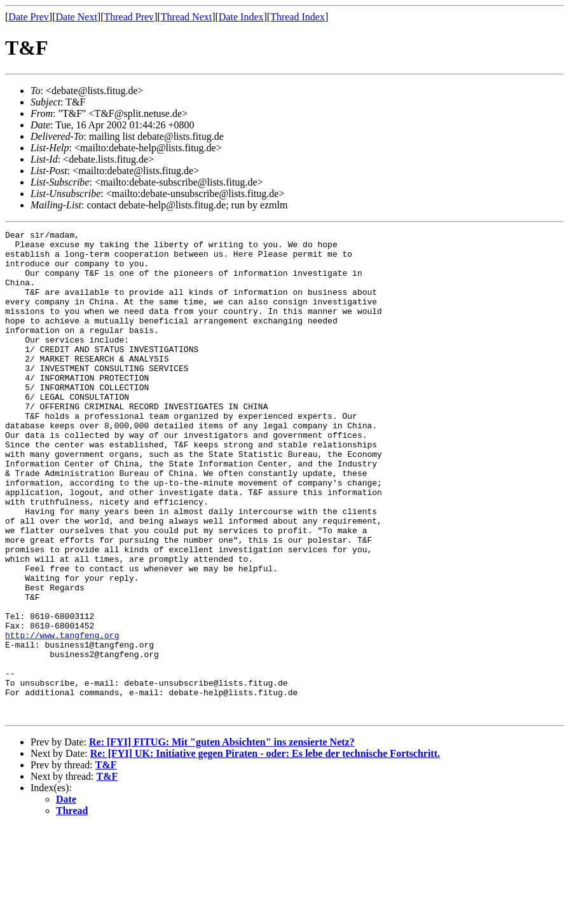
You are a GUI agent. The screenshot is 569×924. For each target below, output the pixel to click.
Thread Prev (129, 17)
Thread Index (298, 17)
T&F (106, 862)
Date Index (241, 17)
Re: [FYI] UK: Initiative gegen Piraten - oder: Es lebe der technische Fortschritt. (265, 851)
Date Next (77, 17)
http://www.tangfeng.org (62, 717)
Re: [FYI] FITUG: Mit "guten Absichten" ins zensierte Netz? (222, 839)
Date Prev (29, 17)
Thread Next (186, 17)
